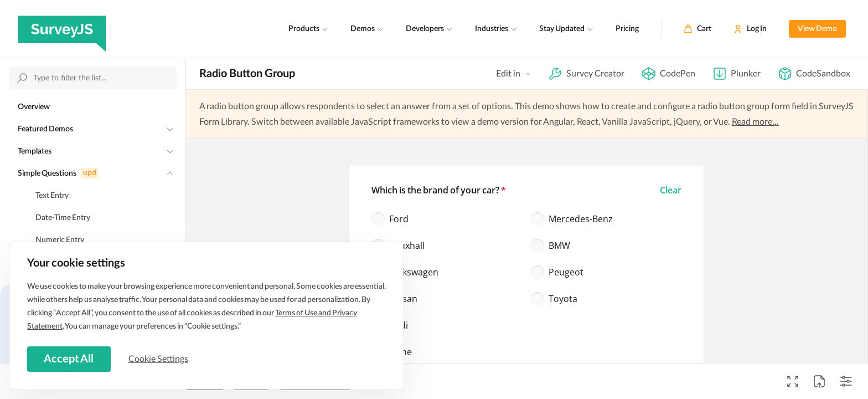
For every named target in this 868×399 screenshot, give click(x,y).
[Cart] (697, 29)
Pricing (627, 29)
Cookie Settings (160, 359)
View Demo (817, 29)
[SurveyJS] (62, 29)
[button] (671, 190)
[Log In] (750, 29)
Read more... (755, 122)
